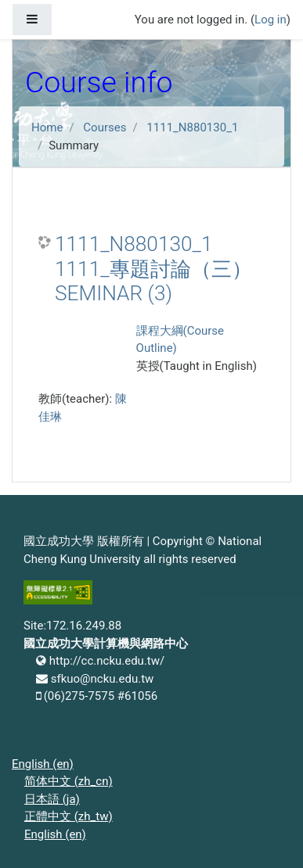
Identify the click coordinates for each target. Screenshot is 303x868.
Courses (105, 127)
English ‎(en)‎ (43, 764)
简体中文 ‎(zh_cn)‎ (69, 781)
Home (47, 127)
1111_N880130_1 (192, 127)
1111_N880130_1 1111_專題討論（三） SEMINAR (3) (153, 269)
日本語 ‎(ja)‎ (52, 799)
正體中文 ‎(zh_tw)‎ (69, 816)
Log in (271, 20)
